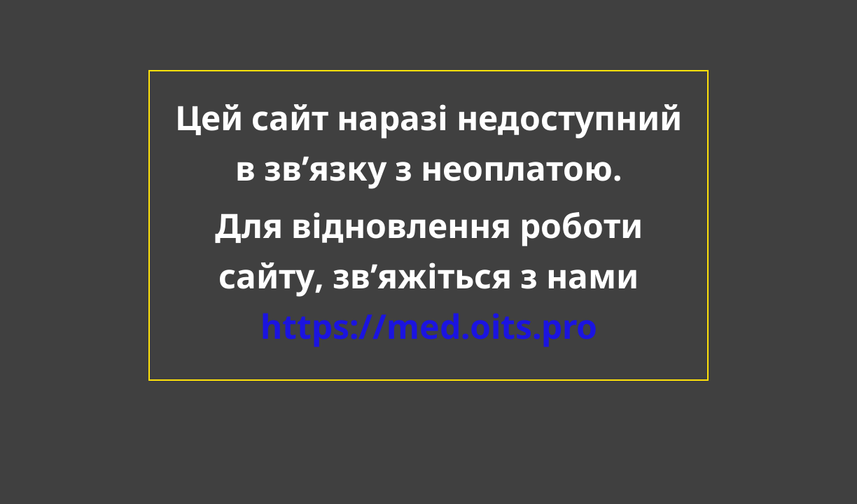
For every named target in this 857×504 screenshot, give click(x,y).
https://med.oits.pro (429, 326)
